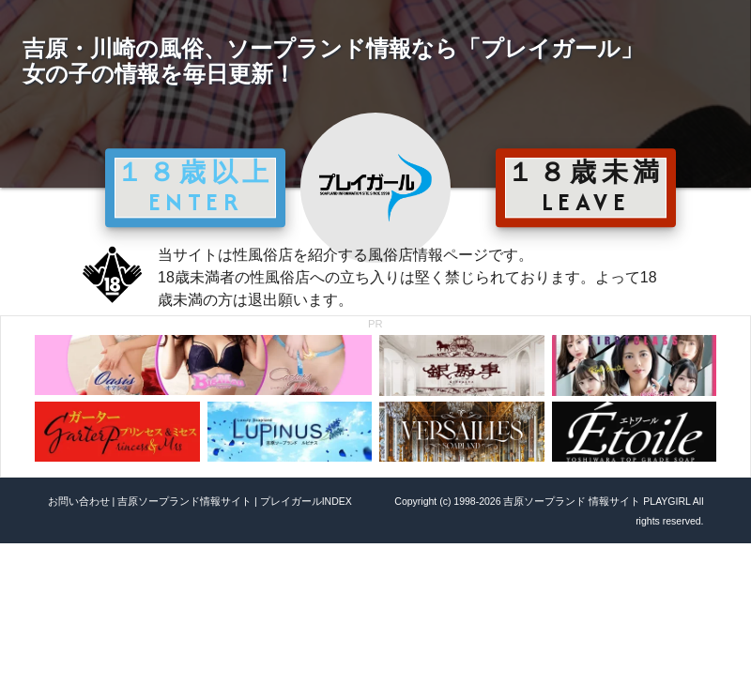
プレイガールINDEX (306, 501)
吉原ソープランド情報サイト (184, 501)
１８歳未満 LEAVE (586, 187)
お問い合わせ (79, 501)
